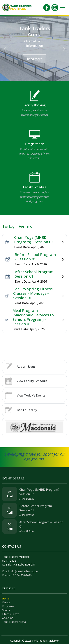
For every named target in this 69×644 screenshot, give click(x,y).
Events (6, 602)
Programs (8, 606)
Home (6, 598)
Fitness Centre (11, 614)
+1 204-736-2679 (21, 575)
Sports (6, 610)
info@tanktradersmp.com (25, 571)
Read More (35, 59)
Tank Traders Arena (14, 622)
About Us (8, 618)
